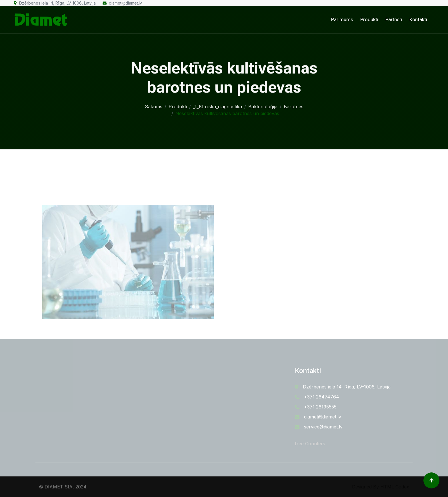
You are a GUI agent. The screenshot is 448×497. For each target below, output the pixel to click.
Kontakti (418, 19)
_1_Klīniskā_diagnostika (218, 105)
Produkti (369, 19)
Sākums (154, 105)
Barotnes (294, 105)
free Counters (310, 444)
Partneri (394, 19)
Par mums (342, 19)
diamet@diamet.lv (122, 3)
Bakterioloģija (263, 105)
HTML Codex (395, 487)
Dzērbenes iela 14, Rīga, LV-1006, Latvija (55, 3)
